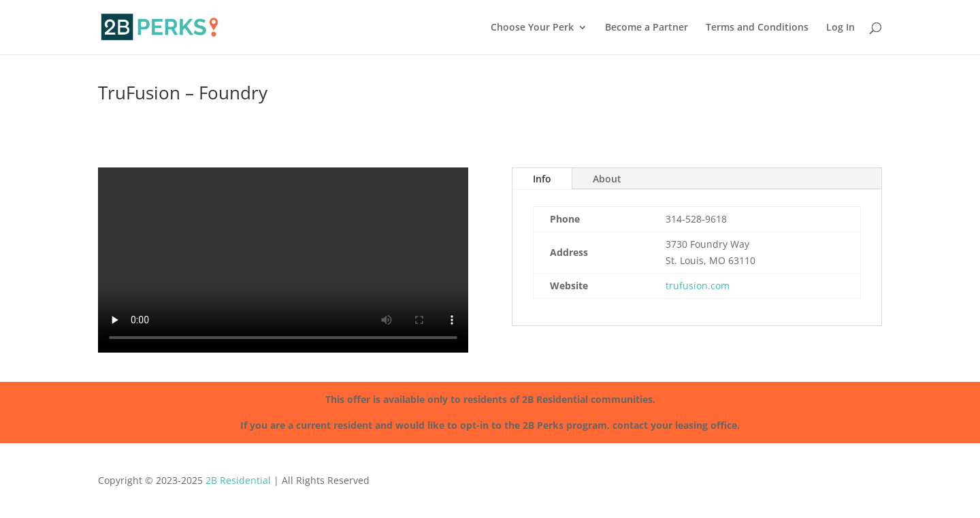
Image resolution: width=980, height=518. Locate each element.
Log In (840, 28)
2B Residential (238, 480)
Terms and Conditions (757, 28)
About (607, 179)
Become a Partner (647, 28)
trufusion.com (698, 286)
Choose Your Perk (532, 28)
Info (542, 179)
